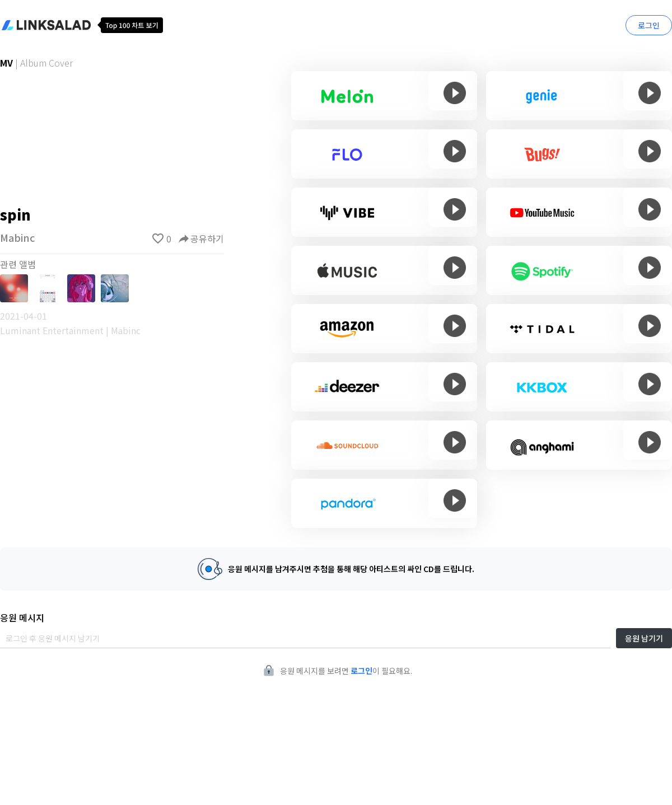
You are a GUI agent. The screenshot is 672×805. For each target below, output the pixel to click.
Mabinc (17, 237)
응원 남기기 (644, 638)
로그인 (649, 25)
